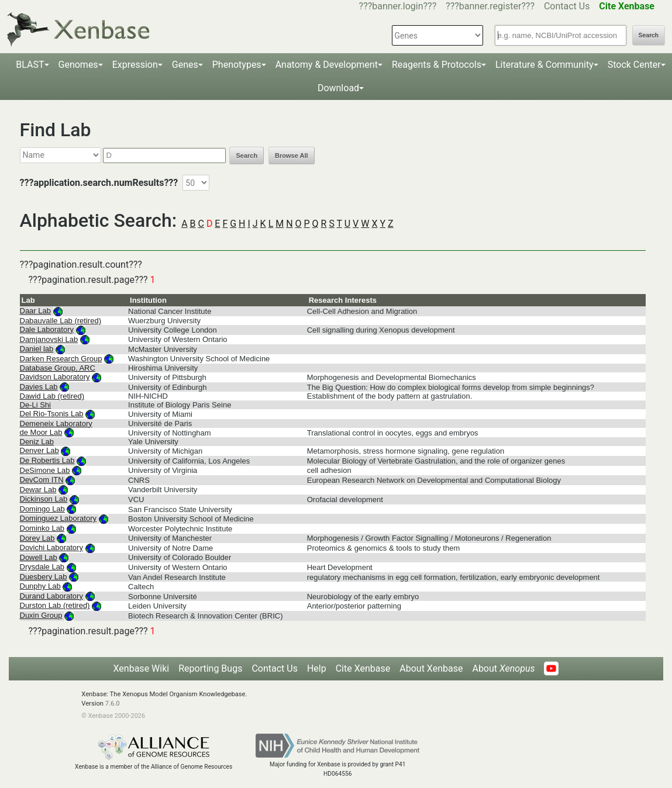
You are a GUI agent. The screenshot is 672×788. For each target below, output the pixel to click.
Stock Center (634, 65)
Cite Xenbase (363, 668)
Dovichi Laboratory (51, 547)
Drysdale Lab (42, 567)
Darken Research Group (61, 359)
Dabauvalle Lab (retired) (61, 321)
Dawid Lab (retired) (52, 396)
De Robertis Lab (47, 460)
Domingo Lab (42, 509)
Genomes (78, 65)
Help (317, 668)
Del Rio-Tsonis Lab (52, 414)
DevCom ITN (42, 480)
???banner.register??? (490, 6)
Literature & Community (545, 65)
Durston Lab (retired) (55, 605)
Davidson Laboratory (55, 377)
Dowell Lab (39, 557)
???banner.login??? (398, 6)
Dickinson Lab (44, 499)
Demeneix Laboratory (56, 424)
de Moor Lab (41, 432)
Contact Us (567, 6)
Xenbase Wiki (142, 668)
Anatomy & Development (327, 65)
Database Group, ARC (58, 368)
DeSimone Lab (45, 470)
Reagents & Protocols (437, 65)
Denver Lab (39, 450)
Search (649, 35)
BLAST (30, 65)
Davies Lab (39, 387)
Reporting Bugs (210, 668)
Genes (185, 65)
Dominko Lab (42, 528)
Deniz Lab (37, 442)
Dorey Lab (37, 538)
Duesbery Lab (44, 577)
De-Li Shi (35, 405)
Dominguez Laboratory (58, 518)
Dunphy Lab (40, 586)
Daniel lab (37, 349)
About (503, 668)
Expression (135, 65)
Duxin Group (41, 615)
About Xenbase (431, 668)
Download (338, 88)
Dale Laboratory (47, 329)
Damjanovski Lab (49, 339)
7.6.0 (113, 704)
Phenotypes (237, 65)
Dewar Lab (38, 490)
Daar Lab (35, 311)
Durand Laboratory (51, 596)
